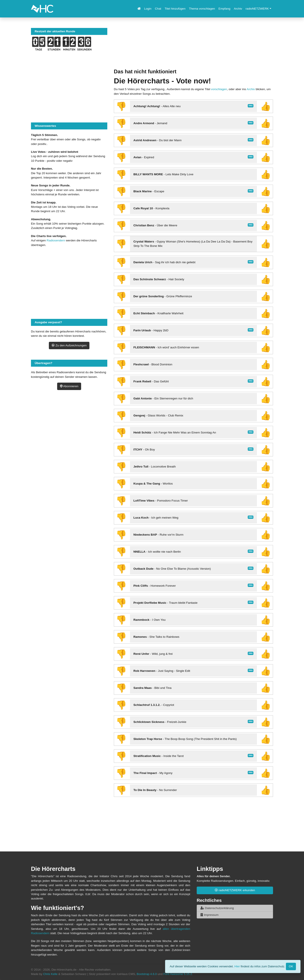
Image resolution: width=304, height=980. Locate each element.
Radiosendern (56, 240)
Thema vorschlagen (202, 9)
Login (148, 9)
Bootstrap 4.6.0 (147, 974)
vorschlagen (219, 89)
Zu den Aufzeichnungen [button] (69, 345)
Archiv (238, 9)
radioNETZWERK (257, 9)
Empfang (224, 9)
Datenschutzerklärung (217, 908)
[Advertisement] (193, 48)
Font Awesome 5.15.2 (178, 974)
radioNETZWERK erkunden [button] (235, 890)
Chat (158, 9)
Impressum (209, 915)
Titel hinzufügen (175, 9)
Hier (237, 966)
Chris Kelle (50, 974)
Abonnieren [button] (69, 386)
